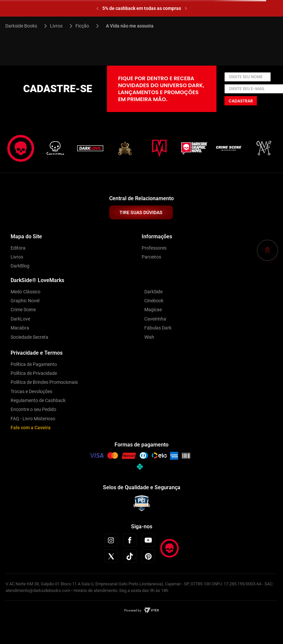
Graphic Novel (25, 301)
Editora (18, 248)
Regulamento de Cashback (38, 400)
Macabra (20, 328)
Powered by (133, 610)
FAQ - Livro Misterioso (33, 419)
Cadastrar (241, 101)
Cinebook (154, 301)
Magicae (153, 310)
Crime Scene (23, 310)
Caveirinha (155, 319)
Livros (56, 26)
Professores (154, 248)
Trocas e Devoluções (31, 391)
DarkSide (153, 292)
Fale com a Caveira (31, 428)
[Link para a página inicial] (24, 26)
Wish (149, 337)
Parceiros (151, 257)
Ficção (82, 26)
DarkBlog (20, 266)
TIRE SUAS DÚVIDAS (141, 212)
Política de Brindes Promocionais (44, 382)
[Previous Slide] (97, 8)
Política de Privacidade (34, 373)
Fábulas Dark (158, 328)
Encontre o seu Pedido (33, 409)
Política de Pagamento (34, 364)
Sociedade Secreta (29, 337)
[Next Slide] (186, 8)
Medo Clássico (25, 292)
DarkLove (20, 319)
